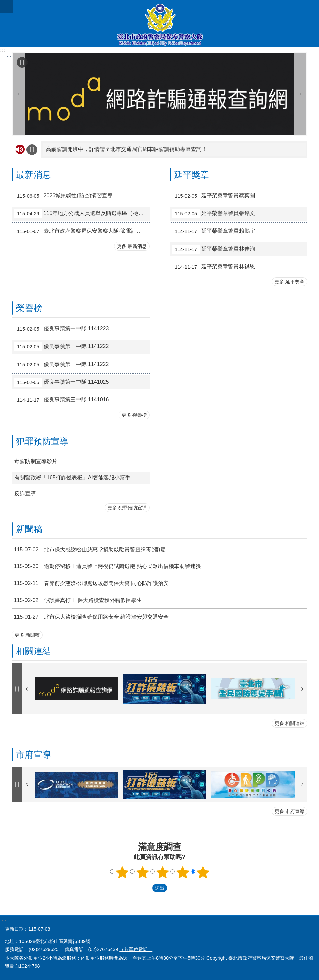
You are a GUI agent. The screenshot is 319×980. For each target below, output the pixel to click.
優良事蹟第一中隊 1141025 (62, 382)
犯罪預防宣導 (42, 441)
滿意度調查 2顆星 (142, 872)
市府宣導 (34, 755)
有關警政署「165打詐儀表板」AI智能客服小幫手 (72, 477)
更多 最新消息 (132, 246)
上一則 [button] (18, 94)
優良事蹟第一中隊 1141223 (62, 329)
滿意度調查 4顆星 (182, 872)
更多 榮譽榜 (134, 415)
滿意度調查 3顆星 (162, 872)
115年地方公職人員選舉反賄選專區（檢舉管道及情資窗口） (82, 214)
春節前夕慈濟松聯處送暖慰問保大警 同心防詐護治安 (90, 583)
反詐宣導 (25, 494)
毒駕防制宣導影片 (36, 461)
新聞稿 (29, 529)
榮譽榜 (29, 308)
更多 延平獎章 (289, 282)
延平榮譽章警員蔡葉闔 (214, 196)
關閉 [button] (7, 7)
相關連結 (34, 651)
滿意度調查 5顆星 (203, 872)
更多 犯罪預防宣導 (127, 508)
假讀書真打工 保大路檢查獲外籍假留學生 (77, 600)
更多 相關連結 (289, 723)
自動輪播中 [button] (22, 62)
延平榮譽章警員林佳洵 (214, 249)
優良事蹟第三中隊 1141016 (62, 400)
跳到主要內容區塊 (4, 4)
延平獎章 (192, 175)
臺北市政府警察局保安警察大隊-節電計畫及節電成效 (82, 231)
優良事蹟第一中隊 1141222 (62, 347)
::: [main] (9, 55)
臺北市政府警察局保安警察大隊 (159, 23)
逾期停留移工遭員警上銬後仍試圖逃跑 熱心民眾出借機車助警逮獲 (106, 566)
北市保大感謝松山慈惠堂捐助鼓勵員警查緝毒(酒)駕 (89, 550)
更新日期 (14, 929)
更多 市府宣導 (289, 811)
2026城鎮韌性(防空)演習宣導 (64, 196)
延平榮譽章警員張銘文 (214, 214)
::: (3, 50)
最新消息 (34, 175)
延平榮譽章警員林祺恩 (214, 267)
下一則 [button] (301, 94)
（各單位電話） (136, 949)
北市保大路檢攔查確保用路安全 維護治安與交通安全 (90, 617)
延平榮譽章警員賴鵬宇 (214, 231)
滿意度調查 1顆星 (122, 872)
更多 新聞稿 (27, 635)
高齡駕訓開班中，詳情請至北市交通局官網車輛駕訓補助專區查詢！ (126, 149)
